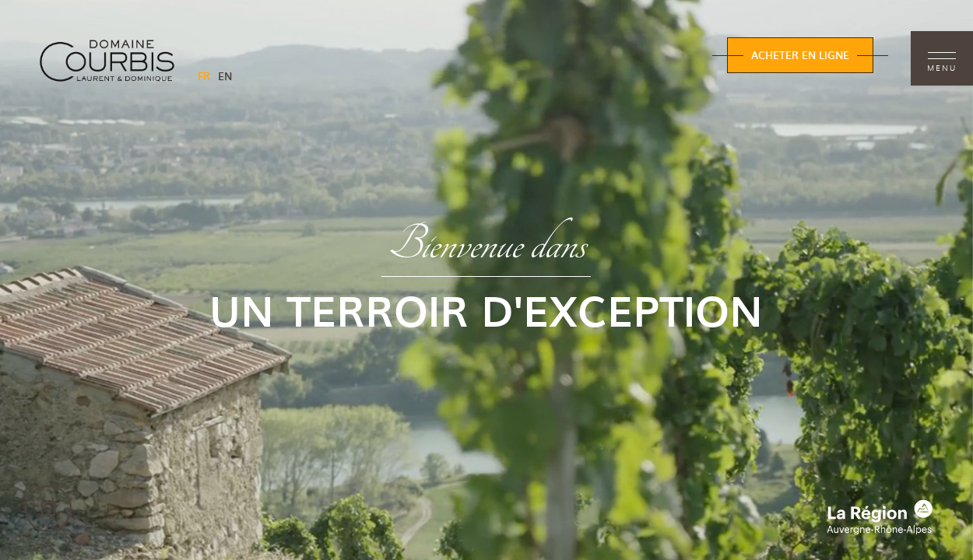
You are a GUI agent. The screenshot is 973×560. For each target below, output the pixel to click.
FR (204, 76)
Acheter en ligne (800, 55)
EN (225, 76)
